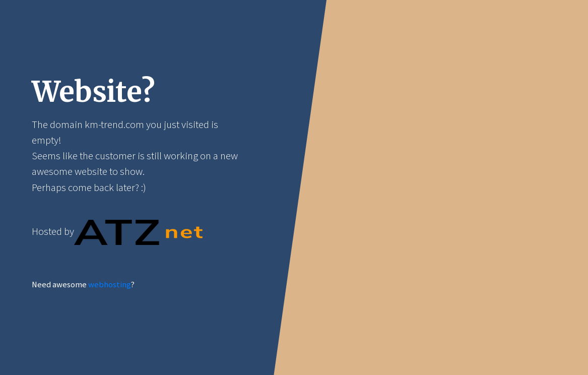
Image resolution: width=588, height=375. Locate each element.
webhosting (109, 285)
